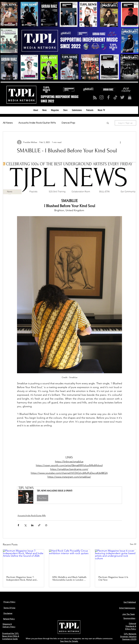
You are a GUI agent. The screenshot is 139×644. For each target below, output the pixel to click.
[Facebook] (108, 97)
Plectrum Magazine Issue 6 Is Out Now (113, 578)
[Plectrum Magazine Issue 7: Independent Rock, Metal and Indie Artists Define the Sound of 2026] (23, 561)
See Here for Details (69, 641)
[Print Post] (46, 525)
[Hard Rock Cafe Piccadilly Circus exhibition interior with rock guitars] (70, 561)
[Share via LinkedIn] (32, 525)
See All (133, 544)
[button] (130, 97)
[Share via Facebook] (18, 525)
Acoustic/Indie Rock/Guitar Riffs (37, 123)
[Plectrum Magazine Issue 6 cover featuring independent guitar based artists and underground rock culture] (116, 561)
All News (8, 123)
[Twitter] (122, 97)
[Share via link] (39, 525)
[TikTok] (115, 97)
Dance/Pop (68, 123)
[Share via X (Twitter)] (25, 525)
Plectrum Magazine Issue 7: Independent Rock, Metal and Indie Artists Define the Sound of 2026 (22, 578)
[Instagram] (101, 97)
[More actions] (120, 142)
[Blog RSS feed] (95, 98)
